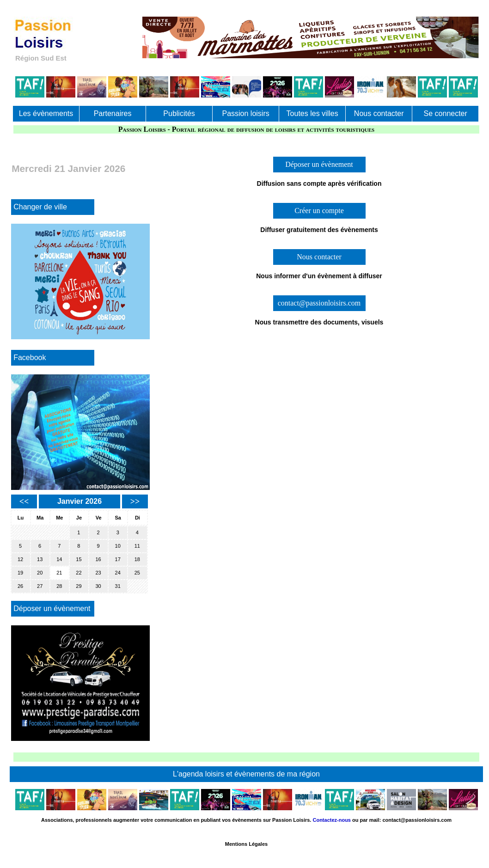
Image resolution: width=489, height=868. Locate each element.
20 (40, 573)
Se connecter (446, 113)
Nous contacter (379, 113)
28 (59, 586)
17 (118, 559)
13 (40, 559)
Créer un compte (319, 211)
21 (59, 573)
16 (98, 559)
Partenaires (113, 113)
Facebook (30, 358)
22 (79, 573)
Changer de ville (40, 207)
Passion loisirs (245, 113)
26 (20, 586)
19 (20, 573)
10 (118, 546)
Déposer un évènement (52, 608)
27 (40, 586)
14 (59, 559)
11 (137, 546)
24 (118, 573)
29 (79, 586)
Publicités (179, 113)
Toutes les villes (312, 113)
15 (79, 559)
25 (137, 573)
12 (20, 559)
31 (118, 586)
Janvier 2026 (79, 501)
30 (98, 586)
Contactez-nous (332, 820)
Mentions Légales (246, 844)
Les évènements (46, 113)
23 (98, 573)
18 (137, 559)
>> (135, 501)
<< (24, 501)
